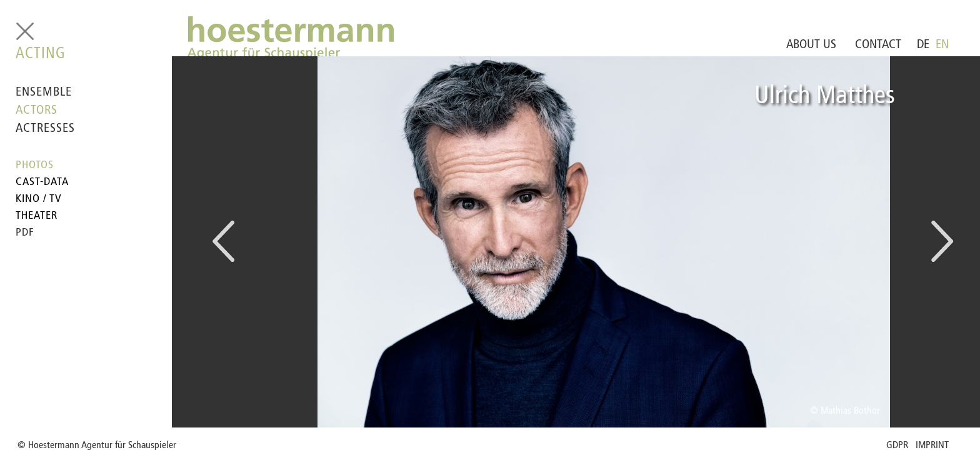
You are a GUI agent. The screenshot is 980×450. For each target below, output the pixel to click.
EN (942, 45)
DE (923, 45)
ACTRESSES (45, 129)
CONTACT (878, 45)
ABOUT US (811, 45)
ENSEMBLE (44, 92)
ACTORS (37, 111)
